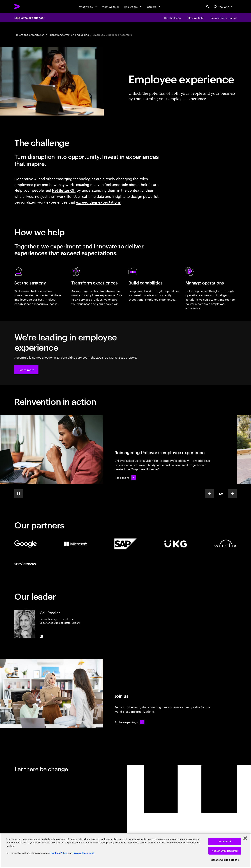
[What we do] (88, 6)
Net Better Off (64, 190)
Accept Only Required (225, 851)
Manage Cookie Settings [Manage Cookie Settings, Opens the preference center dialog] (225, 860)
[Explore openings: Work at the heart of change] (129, 722)
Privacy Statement (83, 853)
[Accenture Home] (25, 6)
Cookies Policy (59, 853)
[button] (26, 370)
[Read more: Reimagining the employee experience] (125, 477)
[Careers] (154, 6)
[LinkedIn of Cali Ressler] (41, 636)
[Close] (245, 838)
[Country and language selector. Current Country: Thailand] (224, 6)
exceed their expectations (98, 202)
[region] (125, 851)
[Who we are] (133, 6)
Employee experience (29, 18)
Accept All (225, 842)
